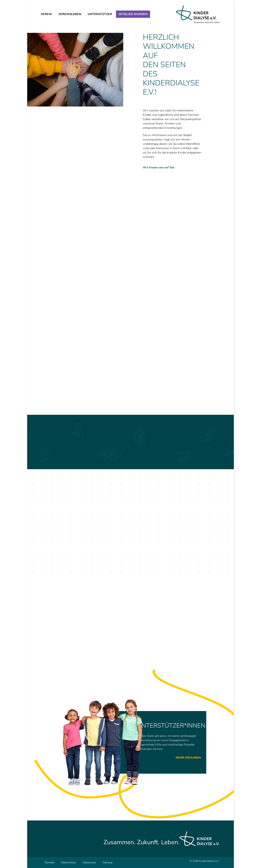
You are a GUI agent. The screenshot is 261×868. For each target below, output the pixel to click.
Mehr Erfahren (188, 758)
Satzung (108, 862)
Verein (46, 14)
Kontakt (50, 862)
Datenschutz (69, 862)
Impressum (89, 862)
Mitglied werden (133, 14)
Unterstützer (100, 14)
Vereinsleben (70, 14)
